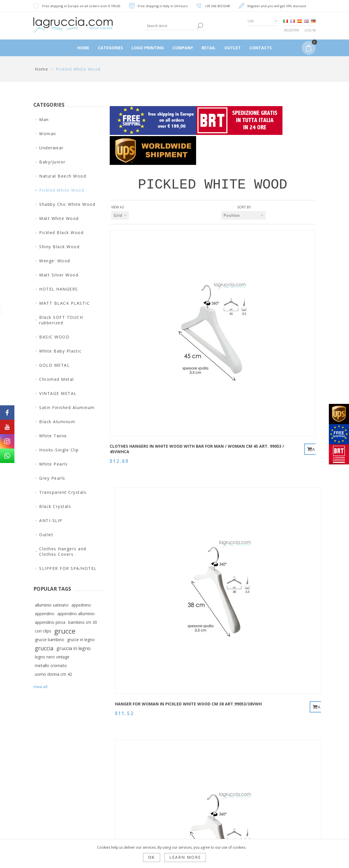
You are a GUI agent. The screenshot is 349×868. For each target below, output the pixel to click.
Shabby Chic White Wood (67, 204)
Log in (310, 30)
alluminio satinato (52, 605)
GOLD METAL (54, 365)
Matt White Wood (59, 218)
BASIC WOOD (54, 337)
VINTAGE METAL (58, 393)
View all (40, 687)
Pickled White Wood (62, 190)
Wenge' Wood (55, 261)
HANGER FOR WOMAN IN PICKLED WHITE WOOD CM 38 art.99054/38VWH (203, 438)
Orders (163, 795)
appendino (45, 614)
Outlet (46, 535)
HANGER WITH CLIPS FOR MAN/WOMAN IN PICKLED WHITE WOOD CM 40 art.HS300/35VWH (274, 562)
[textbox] (170, 26)
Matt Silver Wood (59, 275)
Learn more (185, 857)
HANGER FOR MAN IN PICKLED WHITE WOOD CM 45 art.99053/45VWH (132, 436)
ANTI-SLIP (51, 520)
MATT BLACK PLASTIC (65, 303)
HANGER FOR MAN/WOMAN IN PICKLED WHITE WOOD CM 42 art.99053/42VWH (273, 312)
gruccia (44, 648)
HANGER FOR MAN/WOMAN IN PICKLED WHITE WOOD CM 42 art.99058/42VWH (203, 559)
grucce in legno (81, 640)
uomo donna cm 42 (53, 674)
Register (292, 30)
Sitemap (220, 781)
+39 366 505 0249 (217, 6)
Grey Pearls (52, 478)
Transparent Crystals (63, 492)
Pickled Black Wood (61, 232)
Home (41, 69)
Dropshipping (113, 767)
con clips (43, 631)
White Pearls (53, 464)
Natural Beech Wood (63, 176)
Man (44, 119)
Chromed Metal (57, 379)
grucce (65, 631)
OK (151, 857)
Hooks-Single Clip (59, 450)
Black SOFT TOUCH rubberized (61, 320)
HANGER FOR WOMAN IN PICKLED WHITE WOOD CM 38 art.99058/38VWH (132, 559)
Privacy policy (114, 800)
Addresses (167, 781)
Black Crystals (55, 506)
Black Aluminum (57, 422)
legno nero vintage (52, 657)
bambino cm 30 (83, 622)
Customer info (170, 767)
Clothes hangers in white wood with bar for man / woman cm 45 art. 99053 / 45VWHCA (133, 315)
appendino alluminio (76, 614)
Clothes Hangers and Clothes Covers (63, 551)
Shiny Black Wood (59, 247)
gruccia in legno (74, 648)
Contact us (223, 767)
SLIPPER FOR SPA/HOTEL (68, 568)
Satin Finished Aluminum (67, 407)
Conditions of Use (118, 814)
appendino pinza (50, 622)
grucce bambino (50, 640)
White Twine (53, 436)
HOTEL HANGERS (59, 289)
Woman (48, 134)
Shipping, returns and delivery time (118, 784)
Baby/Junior (52, 162)
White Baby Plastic (60, 351)
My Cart (163, 809)
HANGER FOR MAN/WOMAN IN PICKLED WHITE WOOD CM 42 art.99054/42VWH (273, 438)
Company (109, 828)
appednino (81, 605)
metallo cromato (51, 665)
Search (219, 795)
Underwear (51, 148)
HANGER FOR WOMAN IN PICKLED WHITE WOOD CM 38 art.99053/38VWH (203, 312)
